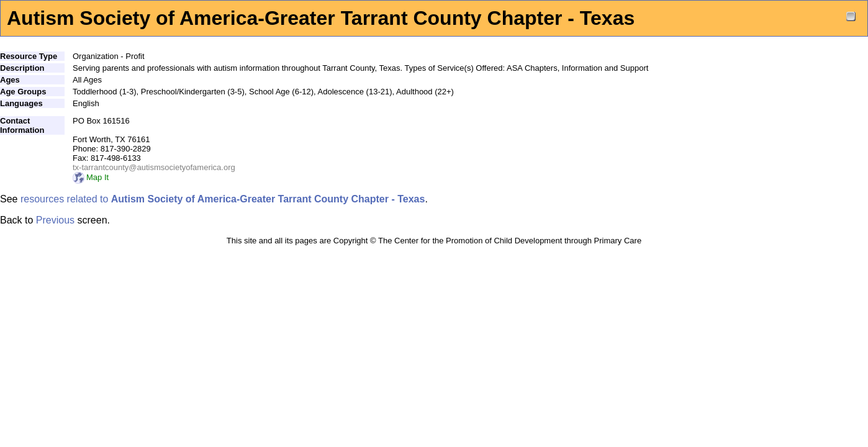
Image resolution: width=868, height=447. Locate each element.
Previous (55, 220)
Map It (91, 177)
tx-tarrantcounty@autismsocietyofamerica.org (154, 167)
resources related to (223, 199)
